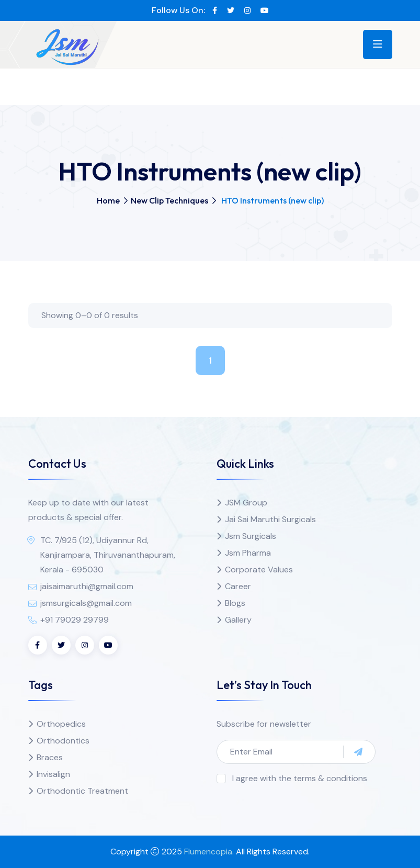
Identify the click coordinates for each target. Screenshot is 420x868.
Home (108, 200)
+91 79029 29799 (75, 620)
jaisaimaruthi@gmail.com (87, 586)
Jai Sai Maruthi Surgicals (270, 519)
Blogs (235, 603)
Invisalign (53, 774)
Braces (50, 757)
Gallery (238, 620)
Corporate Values (259, 570)
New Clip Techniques (169, 200)
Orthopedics (61, 724)
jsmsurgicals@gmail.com (86, 603)
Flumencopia (208, 852)
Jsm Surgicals (251, 536)
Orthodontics (63, 741)
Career (238, 586)
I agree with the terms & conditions (300, 778)
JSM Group (246, 503)
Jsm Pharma (248, 553)
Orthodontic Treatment (82, 791)
